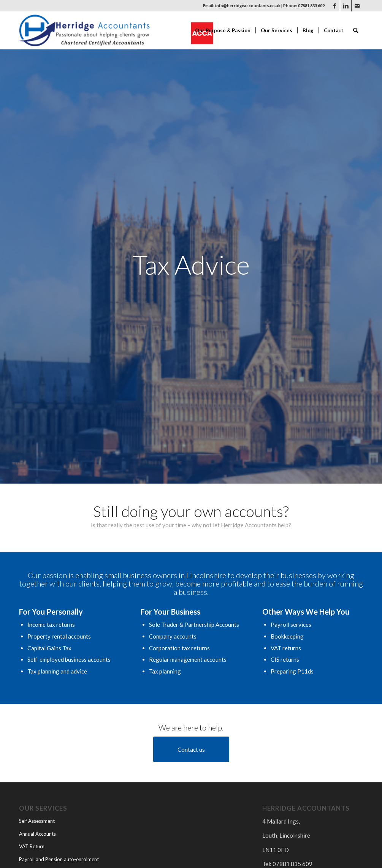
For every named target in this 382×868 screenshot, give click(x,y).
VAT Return (32, 846)
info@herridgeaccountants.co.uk (248, 6)
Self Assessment (37, 821)
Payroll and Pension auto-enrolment (59, 859)
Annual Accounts (37, 834)
